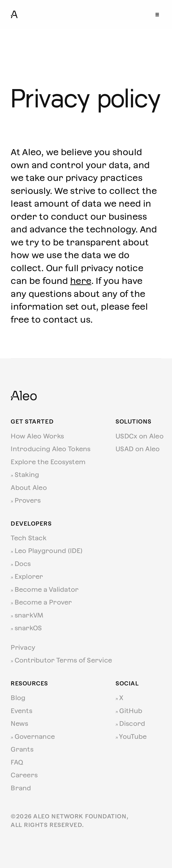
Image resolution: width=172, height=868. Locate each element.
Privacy (23, 647)
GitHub (129, 711)
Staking (25, 475)
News (19, 723)
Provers (26, 500)
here (81, 281)
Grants (22, 749)
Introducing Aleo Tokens (51, 449)
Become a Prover (41, 602)
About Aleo (29, 488)
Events (21, 711)
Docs (21, 564)
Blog (18, 698)
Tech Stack (29, 538)
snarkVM (27, 615)
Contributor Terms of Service (61, 660)
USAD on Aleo (138, 449)
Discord (130, 723)
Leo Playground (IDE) (47, 551)
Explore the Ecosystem (48, 462)
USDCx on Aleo (140, 436)
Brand (21, 788)
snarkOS (26, 628)
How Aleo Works (37, 436)
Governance (33, 736)
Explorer (27, 576)
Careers (24, 775)
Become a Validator (45, 589)
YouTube (131, 736)
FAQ (17, 762)
